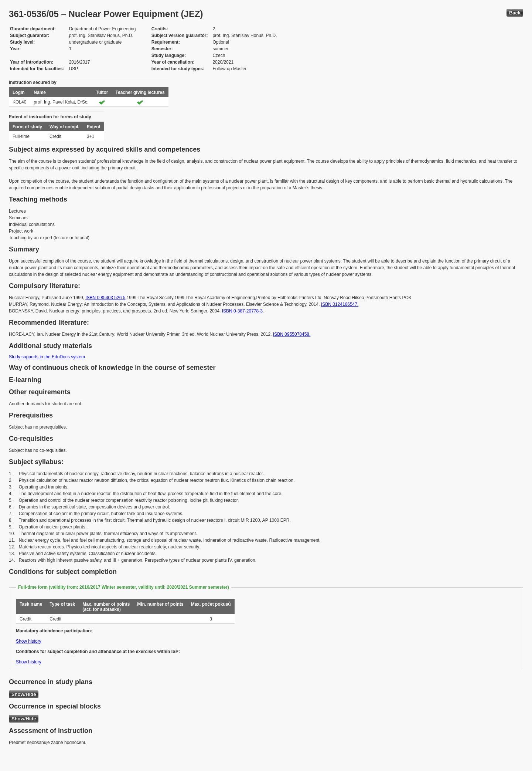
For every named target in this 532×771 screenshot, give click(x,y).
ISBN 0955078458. (292, 334)
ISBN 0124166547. (340, 304)
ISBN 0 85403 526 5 (105, 298)
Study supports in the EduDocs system (47, 357)
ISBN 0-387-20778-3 (242, 311)
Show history (29, 641)
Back (515, 13)
